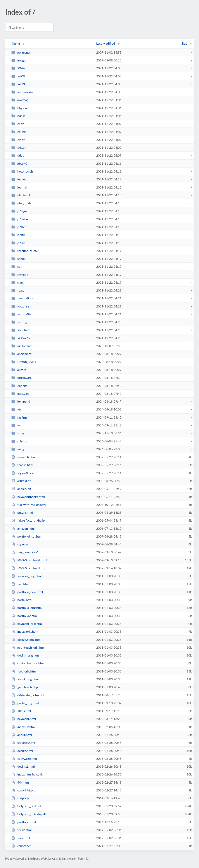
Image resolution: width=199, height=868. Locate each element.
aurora (19, 370)
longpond (21, 401)
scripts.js (20, 798)
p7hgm (19, 211)
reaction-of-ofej (25, 251)
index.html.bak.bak (27, 774)
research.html (23, 457)
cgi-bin (19, 132)
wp (16, 425)
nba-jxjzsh (21, 203)
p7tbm (19, 227)
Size (184, 43)
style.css (20, 544)
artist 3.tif (21, 481)
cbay (17, 124)
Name (16, 43)
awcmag (20, 100)
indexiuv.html (23, 727)
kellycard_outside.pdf (29, 814)
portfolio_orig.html (27, 608)
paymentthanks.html (28, 497)
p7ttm (18, 235)
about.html (22, 735)
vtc (16, 409)
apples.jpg (21, 489)
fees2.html (21, 830)
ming (18, 449)
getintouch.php (25, 687)
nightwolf (21, 195)
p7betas (20, 219)
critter (18, 148)
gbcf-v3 (20, 163)
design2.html (23, 766)
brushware (21, 378)
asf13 (18, 84)
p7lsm (18, 243)
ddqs (18, 155)
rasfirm (19, 417)
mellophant (22, 346)
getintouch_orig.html (28, 647)
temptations (22, 298)
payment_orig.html (27, 624)
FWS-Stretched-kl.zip (29, 568)
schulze (19, 441)
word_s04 (21, 314)
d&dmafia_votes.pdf (28, 695)
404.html (20, 782)
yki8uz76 (21, 338)
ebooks (19, 386)
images (19, 60)
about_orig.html (25, 679)
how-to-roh (22, 171)
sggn (17, 282)
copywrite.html (24, 759)
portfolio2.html (24, 616)
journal (19, 187)
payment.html (24, 719)
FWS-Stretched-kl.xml (29, 560)
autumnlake (22, 92)
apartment (21, 354)
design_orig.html (25, 655)
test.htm (20, 584)
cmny (18, 140)
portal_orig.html (25, 703)
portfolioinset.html (27, 536)
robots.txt (21, 846)
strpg (18, 433)
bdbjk (18, 116)
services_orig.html (26, 576)
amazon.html (23, 528)
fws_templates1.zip (27, 552)
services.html (23, 743)
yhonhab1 (21, 330)
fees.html (21, 838)
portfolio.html (24, 822)
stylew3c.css (23, 473)
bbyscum (20, 108)
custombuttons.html (28, 663)
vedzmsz (20, 306)
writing (19, 322)
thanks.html (22, 465)
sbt (16, 266)
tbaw (18, 290)
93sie (18, 68)
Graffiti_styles (24, 362)
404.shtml (21, 711)
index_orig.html (25, 631)
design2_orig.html (26, 640)
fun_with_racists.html (29, 505)
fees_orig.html (24, 671)
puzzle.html (22, 513)
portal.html (22, 600)
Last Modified (106, 43)
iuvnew (19, 179)
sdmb (18, 259)
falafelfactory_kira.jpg (29, 520)
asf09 (18, 76)
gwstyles (20, 394)
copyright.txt (23, 790)
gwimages (21, 52)
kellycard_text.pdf (26, 806)
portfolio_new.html (27, 592)
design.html (22, 751)
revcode (20, 275)
